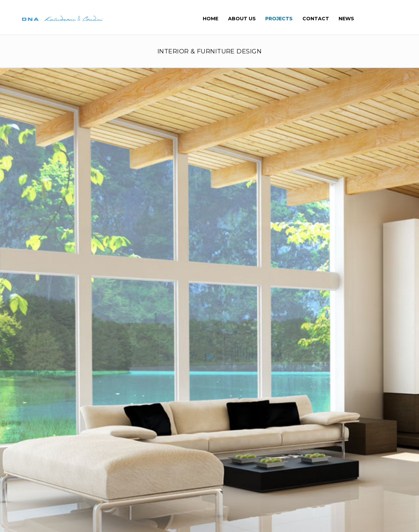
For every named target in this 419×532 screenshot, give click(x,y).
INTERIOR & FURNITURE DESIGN (209, 52)
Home (211, 19)
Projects (279, 19)
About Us (242, 19)
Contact (316, 19)
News (346, 19)
